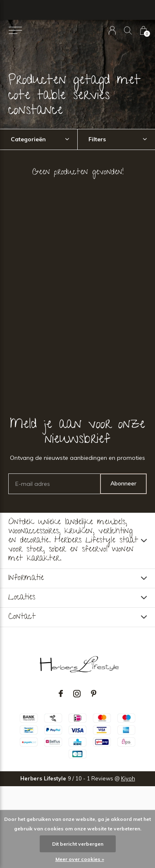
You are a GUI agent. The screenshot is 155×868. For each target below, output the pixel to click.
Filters (97, 139)
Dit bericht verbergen (78, 844)
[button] (15, 31)
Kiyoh (128, 778)
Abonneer (123, 483)
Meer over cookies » (80, 859)
